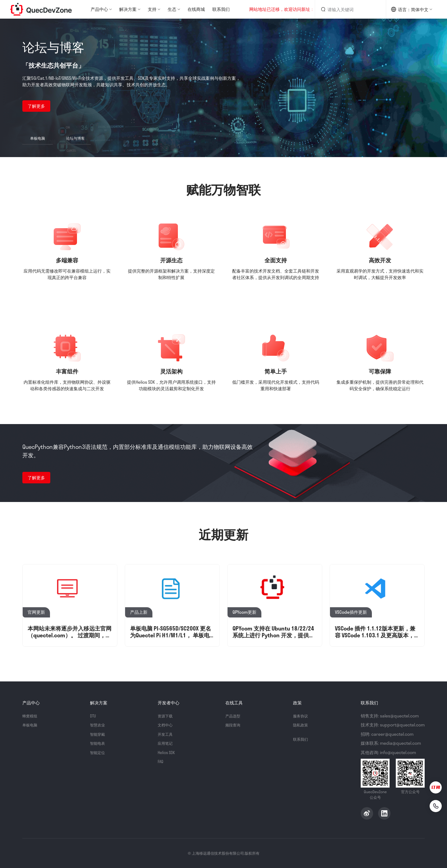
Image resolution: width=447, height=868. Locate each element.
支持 (152, 9)
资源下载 (166, 716)
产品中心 (99, 9)
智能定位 (99, 752)
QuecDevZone (41, 9)
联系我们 (221, 9)
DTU (93, 716)
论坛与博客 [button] (75, 138)
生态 (172, 9)
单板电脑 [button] (38, 138)
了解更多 (36, 106)
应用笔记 (166, 743)
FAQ (161, 761)
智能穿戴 (99, 734)
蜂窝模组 (31, 716)
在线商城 (196, 9)
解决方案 (128, 9)
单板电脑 (31, 725)
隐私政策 (302, 725)
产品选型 (234, 716)
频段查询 (234, 725)
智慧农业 (99, 725)
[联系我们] (432, 805)
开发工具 (166, 734)
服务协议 (302, 716)
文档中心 (166, 725)
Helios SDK (167, 752)
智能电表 (99, 743)
